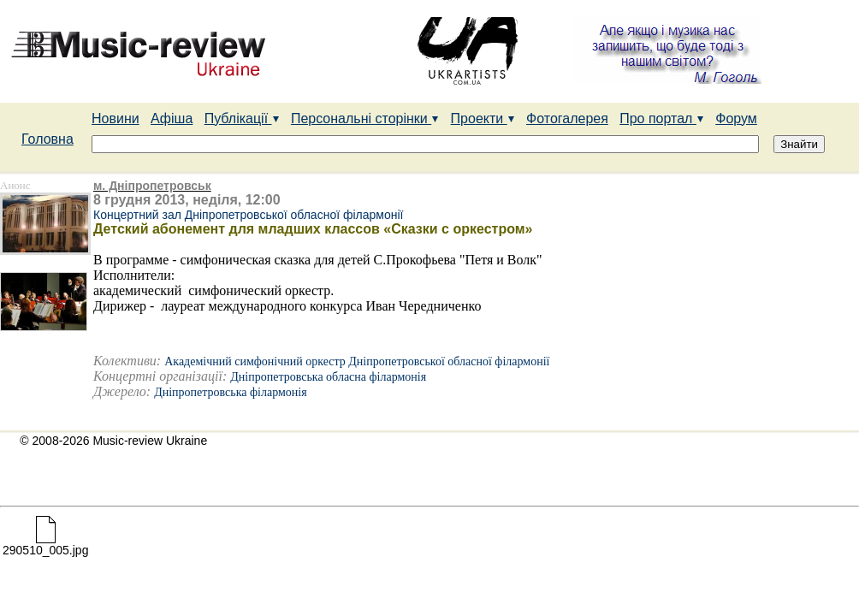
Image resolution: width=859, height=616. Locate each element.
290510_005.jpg (45, 545)
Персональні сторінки (365, 118)
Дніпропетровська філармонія (230, 392)
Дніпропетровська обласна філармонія (328, 377)
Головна (47, 139)
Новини (116, 118)
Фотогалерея (567, 118)
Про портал (662, 118)
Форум (736, 118)
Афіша (172, 118)
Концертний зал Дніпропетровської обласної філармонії (248, 215)
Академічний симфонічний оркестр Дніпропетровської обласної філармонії (357, 361)
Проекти (483, 118)
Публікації (242, 118)
